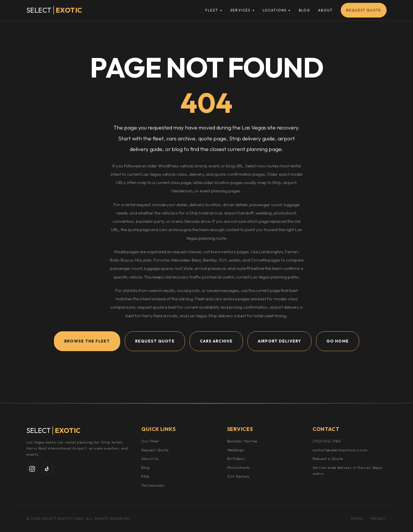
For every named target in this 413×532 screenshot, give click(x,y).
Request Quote (364, 10)
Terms (357, 519)
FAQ (145, 476)
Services (242, 10)
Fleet (214, 10)
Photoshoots (239, 467)
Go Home (338, 341)
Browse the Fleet (87, 341)
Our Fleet (150, 441)
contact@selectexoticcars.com (340, 450)
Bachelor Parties (242, 441)
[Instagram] (32, 469)
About (325, 10)
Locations (277, 10)
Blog (305, 10)
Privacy (378, 519)
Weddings (236, 450)
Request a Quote (328, 459)
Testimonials (153, 485)
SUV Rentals (238, 476)
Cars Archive (216, 341)
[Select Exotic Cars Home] (54, 10)
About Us (150, 459)
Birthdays (236, 459)
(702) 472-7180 (327, 441)
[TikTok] (47, 469)
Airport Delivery (279, 341)
